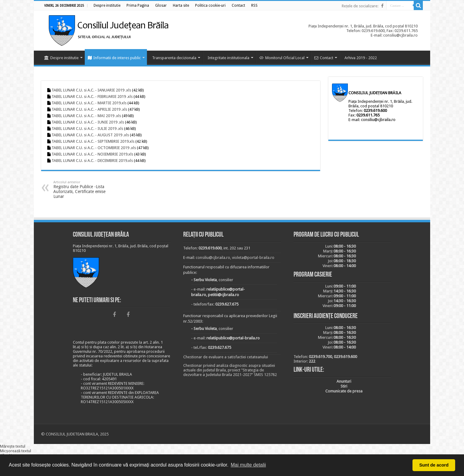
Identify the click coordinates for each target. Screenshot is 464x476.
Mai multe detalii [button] (248, 465)
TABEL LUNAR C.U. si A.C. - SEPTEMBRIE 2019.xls (93, 141)
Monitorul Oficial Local (282, 58)
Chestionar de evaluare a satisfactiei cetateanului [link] (226, 357)
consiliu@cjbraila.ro (378, 120)
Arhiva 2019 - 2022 (361, 58)
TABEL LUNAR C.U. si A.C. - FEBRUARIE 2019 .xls (92, 97)
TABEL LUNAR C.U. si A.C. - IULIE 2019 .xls (87, 129)
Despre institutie (61, 58)
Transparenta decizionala (174, 58)
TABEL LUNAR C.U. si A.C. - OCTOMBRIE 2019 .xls (94, 148)
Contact (324, 58)
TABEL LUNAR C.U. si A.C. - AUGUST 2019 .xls (90, 135)
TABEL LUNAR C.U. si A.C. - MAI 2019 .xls (86, 116)
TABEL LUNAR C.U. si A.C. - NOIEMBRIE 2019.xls (92, 154)
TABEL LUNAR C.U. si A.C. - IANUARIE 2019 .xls (91, 90)
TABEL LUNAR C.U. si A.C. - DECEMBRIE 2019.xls (92, 161)
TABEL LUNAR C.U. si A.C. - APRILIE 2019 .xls (89, 109)
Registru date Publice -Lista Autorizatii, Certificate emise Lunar (85, 190)
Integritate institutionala (228, 58)
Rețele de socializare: (360, 6)
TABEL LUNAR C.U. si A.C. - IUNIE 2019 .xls (88, 122)
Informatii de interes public (114, 58)
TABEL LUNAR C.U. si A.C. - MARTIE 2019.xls (89, 103)
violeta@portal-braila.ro (253, 258)
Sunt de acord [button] (434, 465)
